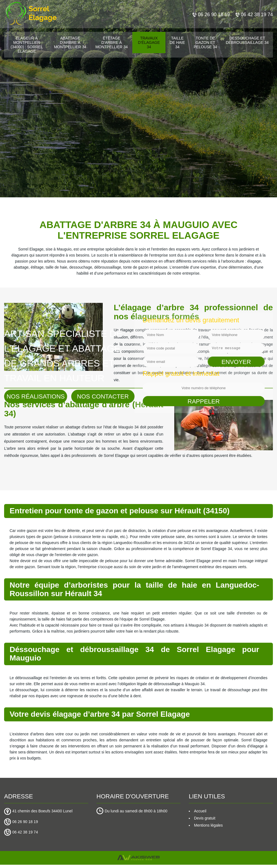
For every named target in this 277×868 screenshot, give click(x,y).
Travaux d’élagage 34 (149, 42)
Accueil (200, 811)
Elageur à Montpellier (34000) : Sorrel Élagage (27, 45)
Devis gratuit (205, 818)
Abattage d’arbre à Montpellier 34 (70, 42)
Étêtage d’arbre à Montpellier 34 (112, 42)
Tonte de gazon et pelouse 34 (205, 42)
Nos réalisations (36, 396)
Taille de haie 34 (177, 42)
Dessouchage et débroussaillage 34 (247, 40)
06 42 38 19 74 (254, 15)
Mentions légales (208, 825)
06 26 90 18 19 (210, 15)
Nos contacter (103, 396)
